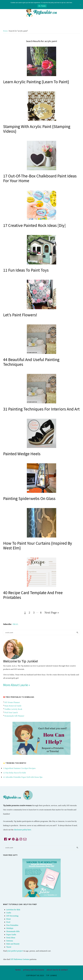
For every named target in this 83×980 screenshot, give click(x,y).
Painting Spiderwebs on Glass (29, 498)
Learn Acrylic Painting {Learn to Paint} (36, 82)
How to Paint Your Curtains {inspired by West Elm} (38, 545)
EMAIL (15, 624)
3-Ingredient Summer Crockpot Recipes (19, 768)
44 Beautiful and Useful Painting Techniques (31, 362)
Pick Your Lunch (11, 712)
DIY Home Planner (12, 702)
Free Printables (12, 925)
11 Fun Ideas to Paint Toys (26, 270)
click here (69, 3)
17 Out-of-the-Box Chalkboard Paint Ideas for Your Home (40, 178)
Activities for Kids (13, 910)
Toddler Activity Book (13, 709)
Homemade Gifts (13, 931)
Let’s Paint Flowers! (20, 315)
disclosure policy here (23, 830)
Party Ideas (11, 938)
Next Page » (52, 613)
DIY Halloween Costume (20, 959)
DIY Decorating (12, 916)
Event (8, 919)
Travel (9, 947)
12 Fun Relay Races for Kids (15, 773)
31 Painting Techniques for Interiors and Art (41, 409)
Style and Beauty (13, 944)
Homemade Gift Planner (14, 716)
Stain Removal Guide (13, 706)
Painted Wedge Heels (22, 454)
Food (8, 922)
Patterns (10, 941)
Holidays (10, 928)
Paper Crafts (11, 934)
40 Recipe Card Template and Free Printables (33, 595)
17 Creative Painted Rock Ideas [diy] (34, 225)
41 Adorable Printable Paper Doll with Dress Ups (23, 777)
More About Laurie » (17, 685)
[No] (80, 5)
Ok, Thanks (42, 6)
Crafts (9, 913)
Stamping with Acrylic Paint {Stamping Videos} (37, 129)
